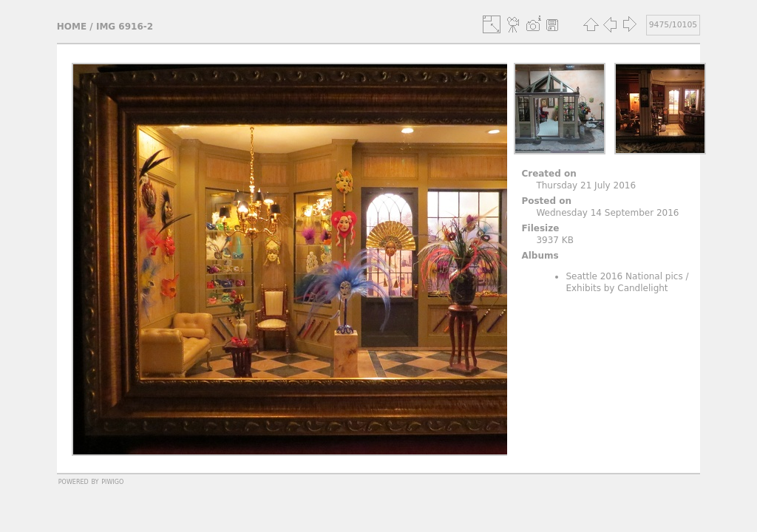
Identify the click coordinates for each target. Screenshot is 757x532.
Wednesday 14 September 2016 (607, 213)
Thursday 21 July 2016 (586, 185)
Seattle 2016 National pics (624, 276)
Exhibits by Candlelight (617, 288)
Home (72, 27)
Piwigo (112, 481)
